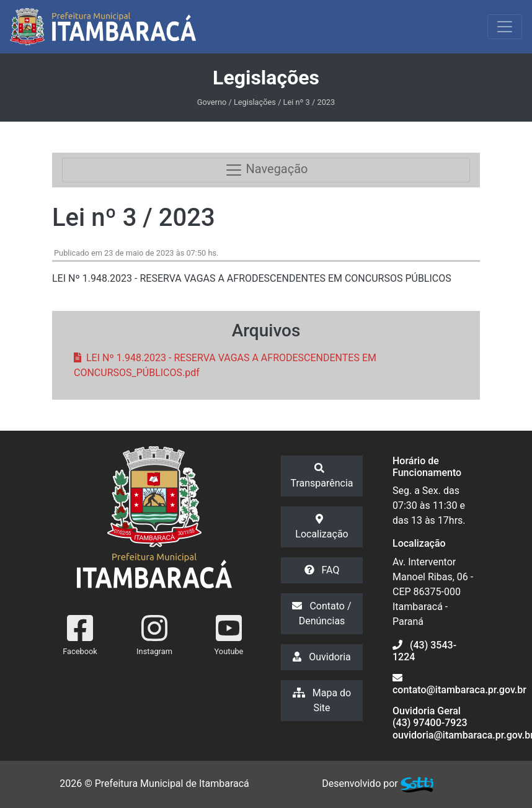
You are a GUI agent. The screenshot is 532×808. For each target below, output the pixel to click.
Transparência (321, 476)
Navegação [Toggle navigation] (266, 170)
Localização (321, 527)
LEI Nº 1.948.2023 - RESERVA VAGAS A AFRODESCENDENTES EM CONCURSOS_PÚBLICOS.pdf (225, 365)
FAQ (322, 570)
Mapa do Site (322, 700)
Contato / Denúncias (321, 613)
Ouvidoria (322, 657)
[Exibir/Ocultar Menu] (505, 27)
